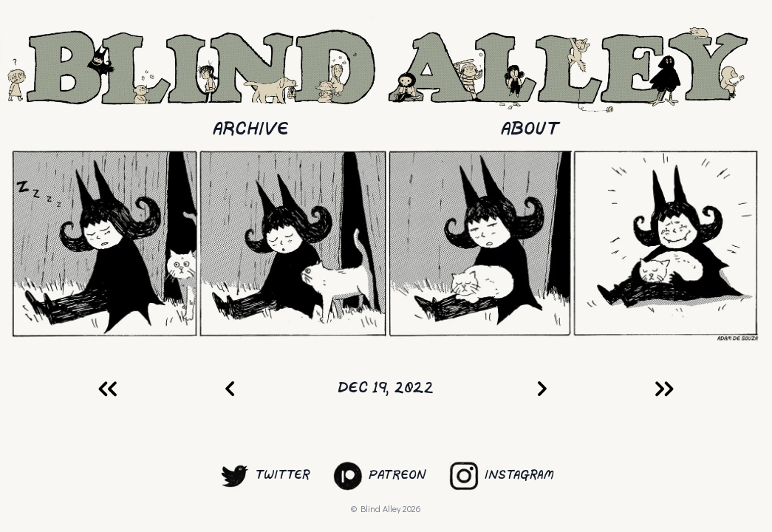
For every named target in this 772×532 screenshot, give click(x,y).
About (530, 130)
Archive (251, 130)
